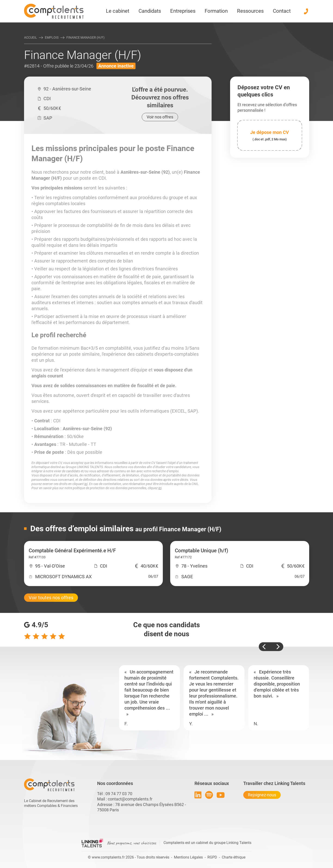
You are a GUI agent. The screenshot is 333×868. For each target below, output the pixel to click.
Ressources (250, 11)
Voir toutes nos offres (51, 598)
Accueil (31, 37)
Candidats (150, 11)
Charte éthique (234, 857)
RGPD (212, 857)
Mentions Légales (188, 857)
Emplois (52, 37)
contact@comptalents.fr (130, 799)
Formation (216, 11)
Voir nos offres (160, 117)
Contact (282, 11)
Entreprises (183, 11)
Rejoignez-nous (262, 795)
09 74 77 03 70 (119, 794)
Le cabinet (118, 11)
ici (86, 484)
